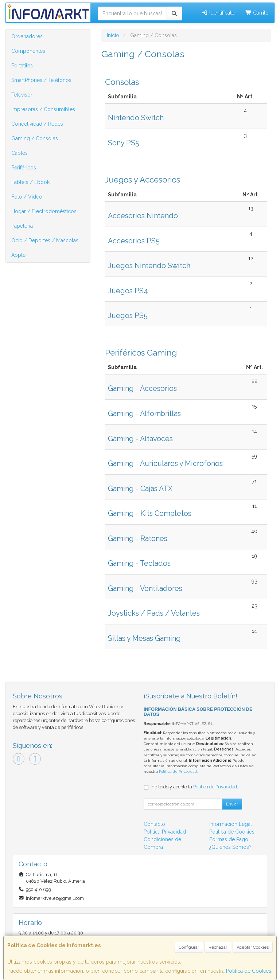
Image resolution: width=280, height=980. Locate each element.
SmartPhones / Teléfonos (41, 80)
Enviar (232, 804)
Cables (20, 153)
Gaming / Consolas (35, 138)
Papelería (22, 226)
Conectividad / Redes (37, 124)
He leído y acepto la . (195, 787)
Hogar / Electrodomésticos (44, 211)
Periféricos (24, 168)
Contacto (154, 824)
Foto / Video (27, 197)
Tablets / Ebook (30, 182)
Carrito (257, 13)
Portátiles (22, 66)
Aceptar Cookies (253, 947)
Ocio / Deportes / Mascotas (45, 240)
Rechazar (218, 947)
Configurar (189, 947)
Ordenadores (27, 36)
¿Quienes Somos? (230, 847)
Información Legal (231, 824)
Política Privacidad (165, 832)
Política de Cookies (249, 971)
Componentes (28, 51)
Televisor (22, 95)
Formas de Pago (229, 839)
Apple (18, 255)
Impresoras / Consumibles (43, 109)
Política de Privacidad (178, 771)
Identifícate (218, 13)
